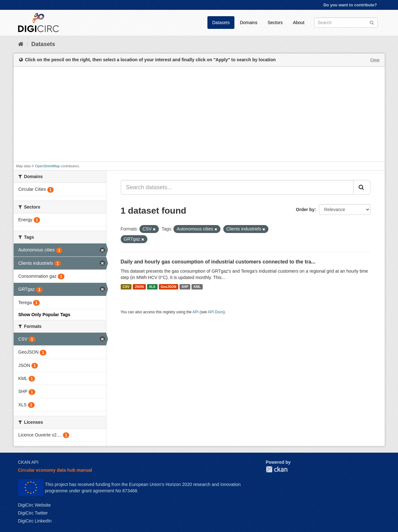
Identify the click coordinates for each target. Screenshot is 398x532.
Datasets (221, 23)
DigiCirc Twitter (33, 513)
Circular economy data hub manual (55, 470)
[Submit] (372, 22)
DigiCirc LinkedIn (35, 521)
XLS (152, 287)
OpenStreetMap (48, 166)
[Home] (21, 44)
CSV (126, 287)
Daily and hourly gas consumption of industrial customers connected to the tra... (218, 262)
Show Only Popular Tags (44, 315)
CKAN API (28, 462)
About (299, 23)
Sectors (275, 23)
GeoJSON (169, 287)
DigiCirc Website (34, 505)
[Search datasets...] (237, 187)
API (196, 312)
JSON (139, 287)
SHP (185, 287)
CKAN (277, 469)
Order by (305, 209)
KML (197, 287)
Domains (249, 23)
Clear (375, 60)
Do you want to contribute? (350, 5)
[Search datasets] (346, 23)
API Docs (216, 312)
